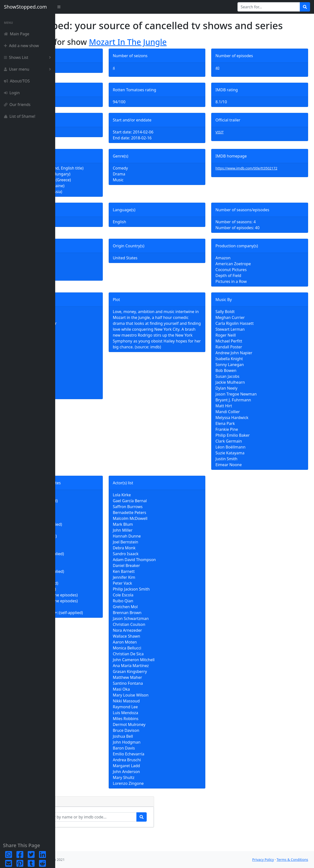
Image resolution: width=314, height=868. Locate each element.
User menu (28, 69)
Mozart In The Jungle (183, 54)
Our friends (17, 105)
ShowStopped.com (25, 7)
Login (12, 93)
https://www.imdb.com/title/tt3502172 (265, 180)
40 (236, 80)
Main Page (17, 34)
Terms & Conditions (293, 860)
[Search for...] (269, 7)
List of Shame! (20, 116)
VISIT (238, 144)
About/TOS (17, 81)
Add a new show (21, 46)
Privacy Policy (263, 860)
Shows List (28, 57)
